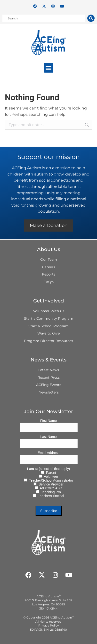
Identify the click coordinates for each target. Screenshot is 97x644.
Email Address (48, 453)
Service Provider (50, 484)
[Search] (91, 18)
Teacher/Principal (50, 496)
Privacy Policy (49, 625)
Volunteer (50, 477)
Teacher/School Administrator (50, 480)
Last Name (48, 437)
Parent (50, 473)
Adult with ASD (50, 488)
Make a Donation (49, 226)
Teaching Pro (50, 492)
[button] (49, 68)
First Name (48, 421)
